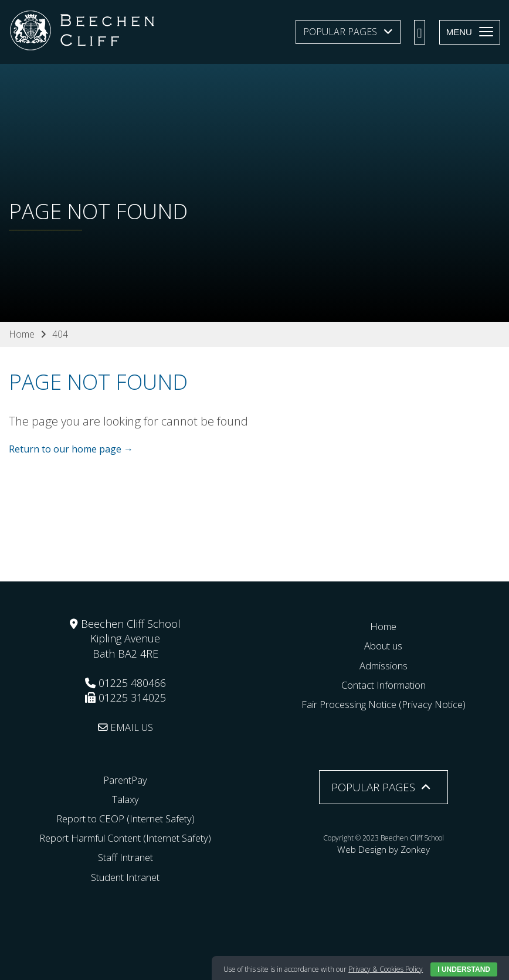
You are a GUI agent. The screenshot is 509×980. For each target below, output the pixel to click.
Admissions (383, 665)
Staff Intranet (125, 857)
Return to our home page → (71, 450)
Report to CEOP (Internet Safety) (125, 818)
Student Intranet (125, 876)
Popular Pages (340, 32)
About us (383, 645)
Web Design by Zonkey (384, 847)
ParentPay (125, 779)
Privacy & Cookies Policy (386, 969)
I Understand (464, 969)
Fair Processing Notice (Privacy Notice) (384, 704)
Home (384, 626)
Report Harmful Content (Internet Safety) (125, 838)
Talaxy (125, 798)
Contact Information (383, 684)
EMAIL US (125, 727)
